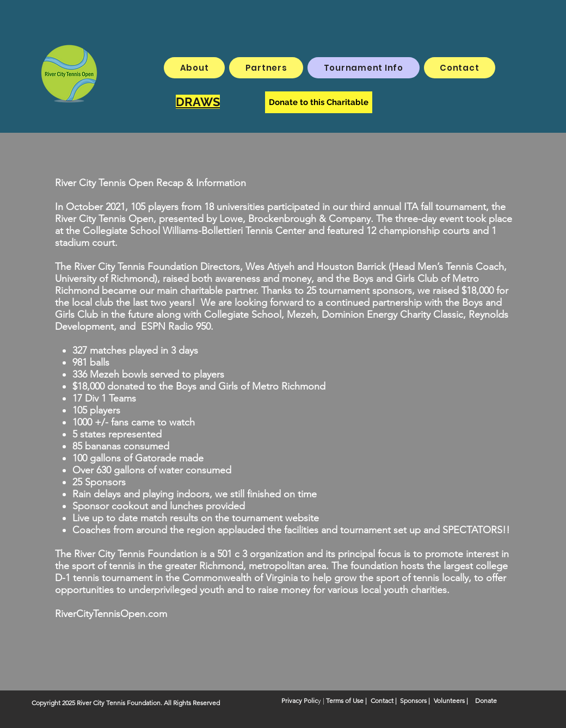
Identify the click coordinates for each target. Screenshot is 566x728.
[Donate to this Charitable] (319, 102)
